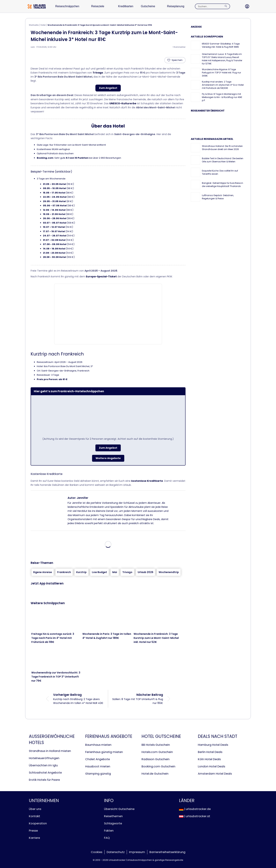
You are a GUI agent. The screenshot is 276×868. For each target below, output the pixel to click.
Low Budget (99, 572)
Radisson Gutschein (156, 759)
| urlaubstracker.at (195, 816)
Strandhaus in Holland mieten (50, 751)
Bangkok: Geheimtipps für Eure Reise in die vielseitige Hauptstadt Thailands (222, 185)
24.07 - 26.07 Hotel (55, 236)
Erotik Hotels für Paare (44, 780)
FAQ (107, 838)
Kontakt (34, 816)
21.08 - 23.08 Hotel (54, 253)
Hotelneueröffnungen (44, 758)
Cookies (97, 852)
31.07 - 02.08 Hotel (54, 240)
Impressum (137, 852)
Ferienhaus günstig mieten (104, 752)
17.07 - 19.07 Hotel (54, 231)
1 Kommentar (179, 47)
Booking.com (45, 158)
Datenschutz (116, 852)
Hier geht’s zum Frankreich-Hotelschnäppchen (69, 391)
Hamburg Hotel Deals (213, 745)
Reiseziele (101, 6)
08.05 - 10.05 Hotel (54, 188)
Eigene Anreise (43, 572)
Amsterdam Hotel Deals (215, 774)
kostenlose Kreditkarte (147, 481)
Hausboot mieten (98, 766)
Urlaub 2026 (145, 572)
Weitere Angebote (108, 458)
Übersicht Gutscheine (119, 809)
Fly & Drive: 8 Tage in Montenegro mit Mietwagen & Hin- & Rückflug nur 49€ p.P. (222, 97)
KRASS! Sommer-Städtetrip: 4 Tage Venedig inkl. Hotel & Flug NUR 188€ (221, 45)
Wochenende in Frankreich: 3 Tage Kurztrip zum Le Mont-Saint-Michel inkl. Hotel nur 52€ (156, 638)
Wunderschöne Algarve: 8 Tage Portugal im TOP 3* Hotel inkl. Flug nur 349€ (221, 73)
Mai (115, 572)
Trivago (98, 73)
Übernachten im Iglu (43, 765)
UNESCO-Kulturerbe (123, 103)
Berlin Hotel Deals (210, 752)
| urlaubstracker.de (195, 809)
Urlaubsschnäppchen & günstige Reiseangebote (155, 860)
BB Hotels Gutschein (156, 745)
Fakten (109, 831)
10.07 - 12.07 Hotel (54, 227)
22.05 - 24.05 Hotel (55, 197)
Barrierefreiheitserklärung (167, 852)
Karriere (34, 838)
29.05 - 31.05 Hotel (54, 201)
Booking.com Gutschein (158, 766)
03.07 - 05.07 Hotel (55, 223)
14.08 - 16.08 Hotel (54, 249)
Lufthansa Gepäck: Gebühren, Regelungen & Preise (218, 197)
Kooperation (38, 823)
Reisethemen (113, 816)
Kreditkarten (131, 6)
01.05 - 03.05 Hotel (54, 184)
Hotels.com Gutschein (157, 752)
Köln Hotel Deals (209, 759)
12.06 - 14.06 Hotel (54, 210)
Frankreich (64, 572)
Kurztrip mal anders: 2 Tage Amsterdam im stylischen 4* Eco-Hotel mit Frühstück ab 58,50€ (223, 85)
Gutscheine (155, 6)
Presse (33, 831)
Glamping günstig (98, 774)
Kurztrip (81, 572)
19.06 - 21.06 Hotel (54, 214)
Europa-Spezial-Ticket (101, 276)
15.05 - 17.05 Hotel (54, 193)
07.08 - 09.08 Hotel (55, 244)
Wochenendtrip (169, 572)
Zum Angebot (108, 88)
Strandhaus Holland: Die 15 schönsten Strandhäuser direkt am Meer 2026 (222, 148)
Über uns (35, 809)
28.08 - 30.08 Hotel (54, 257)
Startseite (34, 25)
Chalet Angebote (98, 759)
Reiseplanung (185, 6)
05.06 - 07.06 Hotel (55, 206)
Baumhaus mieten (98, 745)
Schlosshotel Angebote (45, 773)
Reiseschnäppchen (69, 6)
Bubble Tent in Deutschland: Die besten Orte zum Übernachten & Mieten (223, 160)
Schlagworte (113, 823)
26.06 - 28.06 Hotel (55, 218)
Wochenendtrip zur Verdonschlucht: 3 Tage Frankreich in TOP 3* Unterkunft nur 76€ (56, 677)
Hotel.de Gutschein (155, 774)
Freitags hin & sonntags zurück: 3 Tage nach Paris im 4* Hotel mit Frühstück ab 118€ (53, 638)
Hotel (43, 25)
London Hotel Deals (211, 766)
